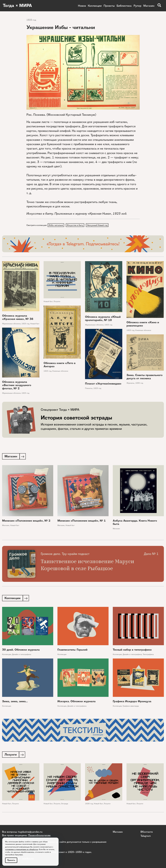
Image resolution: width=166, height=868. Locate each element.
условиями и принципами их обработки (22, 849)
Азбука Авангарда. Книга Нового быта (135, 523)
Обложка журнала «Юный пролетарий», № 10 (103, 319)
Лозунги (57, 302)
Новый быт (35, 324)
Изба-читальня (56, 225)
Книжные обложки (143, 331)
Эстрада (65, 805)
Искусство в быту (75, 225)
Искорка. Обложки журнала (76, 702)
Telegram (146, 836)
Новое (82, 6)
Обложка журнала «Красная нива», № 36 (18, 318)
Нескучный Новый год (98, 225)
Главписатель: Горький (72, 651)
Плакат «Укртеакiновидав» (103, 384)
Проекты (109, 6)
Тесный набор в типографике (132, 651)
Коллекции (95, 6)
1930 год (139, 383)
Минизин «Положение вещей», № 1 (82, 521)
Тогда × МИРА (17, 6)
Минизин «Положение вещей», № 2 (26, 521)
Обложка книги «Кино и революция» (143, 324)
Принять (11, 860)
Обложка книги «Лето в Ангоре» (60, 365)
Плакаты (89, 389)
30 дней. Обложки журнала (21, 651)
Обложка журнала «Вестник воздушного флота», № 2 (17, 385)
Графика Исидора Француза (132, 702)
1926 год (89, 805)
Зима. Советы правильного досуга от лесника (144, 377)
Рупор (137, 6)
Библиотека (124, 6)
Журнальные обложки (11, 324)
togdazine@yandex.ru (30, 832)
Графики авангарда (131, 707)
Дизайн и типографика (22, 655)
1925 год (31, 20)
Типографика (148, 655)
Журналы (130, 383)
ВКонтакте (147, 832)
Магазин (149, 6)
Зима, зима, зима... (15, 702)
